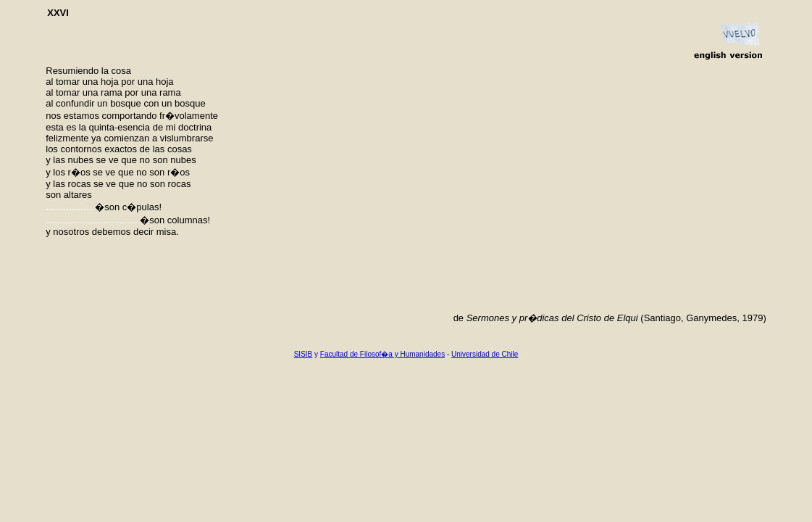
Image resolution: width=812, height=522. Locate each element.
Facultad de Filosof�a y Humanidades (382, 354)
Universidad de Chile (485, 354)
